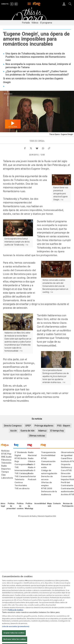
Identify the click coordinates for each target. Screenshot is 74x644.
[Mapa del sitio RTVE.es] (49, 505)
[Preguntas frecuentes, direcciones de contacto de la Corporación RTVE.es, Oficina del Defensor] (57, 504)
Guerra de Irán (27, 431)
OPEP (28, 426)
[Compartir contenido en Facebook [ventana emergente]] (25, 148)
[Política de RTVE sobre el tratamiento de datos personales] (11, 506)
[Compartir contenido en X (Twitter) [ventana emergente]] (31, 148)
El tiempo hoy (57, 431)
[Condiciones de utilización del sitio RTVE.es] (3, 505)
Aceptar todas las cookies (14, 637)
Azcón (14, 431)
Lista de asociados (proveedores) (16, 630)
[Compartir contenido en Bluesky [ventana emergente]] (37, 148)
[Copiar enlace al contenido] (49, 148)
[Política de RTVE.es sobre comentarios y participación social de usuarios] (68, 505)
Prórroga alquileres (44, 426)
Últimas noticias (37, 436)
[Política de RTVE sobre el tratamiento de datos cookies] (20, 506)
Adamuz (42, 431)
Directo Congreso (13, 426)
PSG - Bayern (64, 426)
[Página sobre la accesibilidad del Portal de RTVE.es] (40, 504)
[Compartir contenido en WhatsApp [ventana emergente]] (43, 148)
